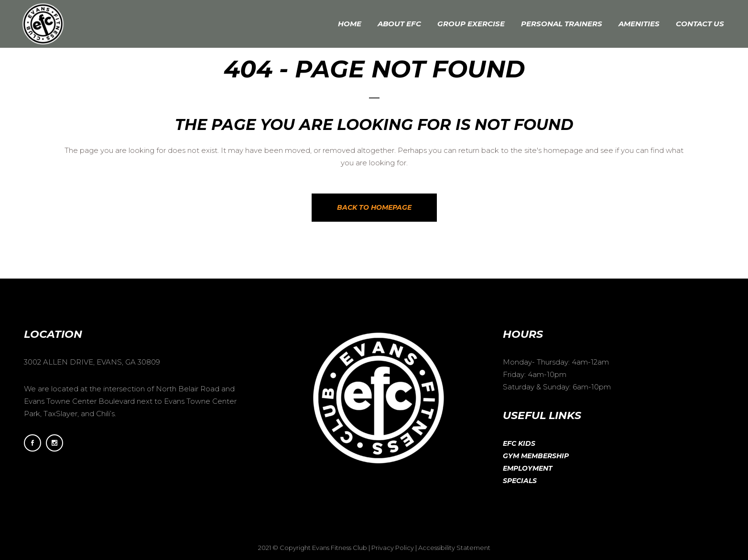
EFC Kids (519, 443)
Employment (528, 468)
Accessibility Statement (454, 548)
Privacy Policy (393, 548)
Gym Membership (536, 456)
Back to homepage (374, 207)
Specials (520, 481)
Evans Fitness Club (340, 548)
